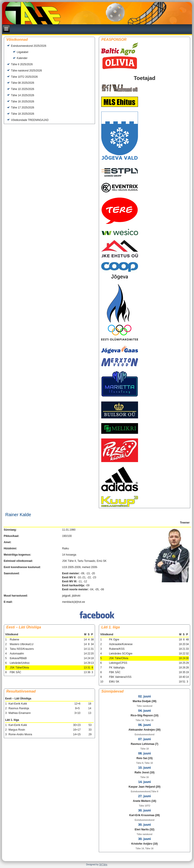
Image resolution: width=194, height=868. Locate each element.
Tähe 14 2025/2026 (23, 95)
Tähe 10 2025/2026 (23, 89)
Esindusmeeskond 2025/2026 (29, 46)
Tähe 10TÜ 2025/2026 (24, 77)
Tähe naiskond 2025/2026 (26, 71)
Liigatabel (22, 52)
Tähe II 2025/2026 (22, 64)
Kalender (22, 58)
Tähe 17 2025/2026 (23, 108)
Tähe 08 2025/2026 (23, 83)
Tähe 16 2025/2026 (23, 102)
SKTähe (103, 865)
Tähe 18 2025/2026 (23, 114)
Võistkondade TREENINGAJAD (30, 120)
